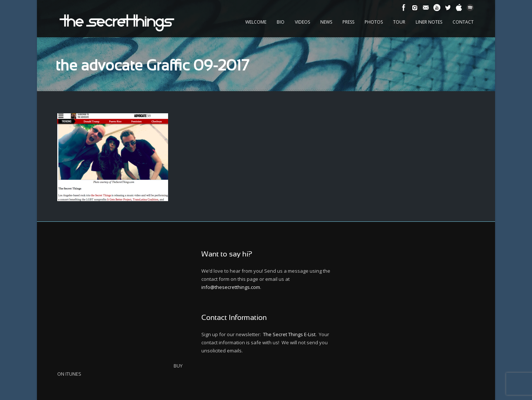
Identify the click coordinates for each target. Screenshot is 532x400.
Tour (399, 22)
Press (348, 22)
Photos (374, 22)
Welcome (256, 22)
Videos (302, 22)
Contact (463, 22)
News (326, 22)
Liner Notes (429, 22)
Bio (281, 22)
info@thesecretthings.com (231, 287)
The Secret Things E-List (289, 334)
